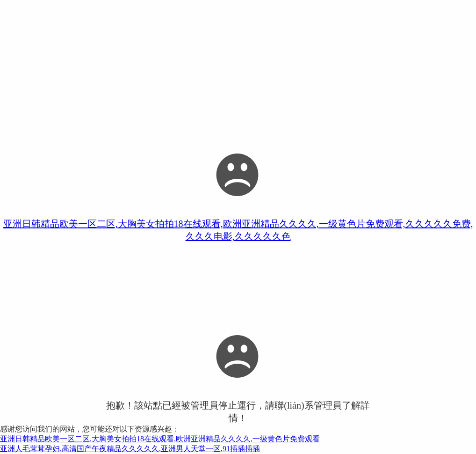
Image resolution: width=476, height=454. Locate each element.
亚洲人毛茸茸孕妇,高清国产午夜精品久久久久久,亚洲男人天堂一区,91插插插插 (130, 449)
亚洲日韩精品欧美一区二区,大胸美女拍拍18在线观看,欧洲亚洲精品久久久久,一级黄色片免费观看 (160, 439)
